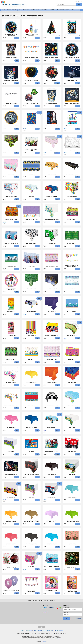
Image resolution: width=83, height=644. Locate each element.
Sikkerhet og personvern (40, 631)
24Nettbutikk (44, 641)
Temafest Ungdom (35, 10)
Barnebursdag (26, 10)
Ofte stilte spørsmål (59, 631)
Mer (78, 10)
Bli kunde (35, 601)
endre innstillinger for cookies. (55, 639)
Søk (79, 4)
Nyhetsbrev (50, 631)
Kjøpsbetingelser (29, 631)
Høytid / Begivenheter (12, 10)
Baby (20, 10)
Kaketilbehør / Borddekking (63, 10)
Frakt (22, 631)
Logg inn (46, 601)
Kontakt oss (52, 601)
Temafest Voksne (45, 10)
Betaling (41, 601)
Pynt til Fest (53, 10)
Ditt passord (66, 612)
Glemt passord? (79, 618)
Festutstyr (73, 10)
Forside (4, 10)
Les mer (46, 639)
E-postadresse (66, 607)
